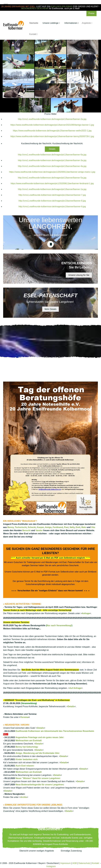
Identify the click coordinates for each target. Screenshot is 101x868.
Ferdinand (58, 527)
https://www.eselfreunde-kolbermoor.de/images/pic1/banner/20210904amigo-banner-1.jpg (52, 125)
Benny (11, 527)
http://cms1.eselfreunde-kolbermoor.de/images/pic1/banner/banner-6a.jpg (52, 155)
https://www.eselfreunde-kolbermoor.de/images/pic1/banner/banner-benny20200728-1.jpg (52, 136)
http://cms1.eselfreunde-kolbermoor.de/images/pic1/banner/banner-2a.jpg (52, 119)
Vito (93, 527)
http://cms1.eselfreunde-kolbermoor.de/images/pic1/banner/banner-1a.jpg (52, 189)
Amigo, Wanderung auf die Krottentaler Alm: (38, 753)
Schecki (32, 527)
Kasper (40, 527)
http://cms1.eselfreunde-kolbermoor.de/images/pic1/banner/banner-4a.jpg (52, 166)
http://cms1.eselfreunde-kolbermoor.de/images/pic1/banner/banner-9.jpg (52, 207)
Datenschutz (84, 863)
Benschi (26, 530)
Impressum (66, 863)
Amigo (48, 527)
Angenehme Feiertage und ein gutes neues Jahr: (40, 737)
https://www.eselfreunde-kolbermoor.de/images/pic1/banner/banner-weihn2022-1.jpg (52, 131)
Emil (78, 527)
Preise (91, 13)
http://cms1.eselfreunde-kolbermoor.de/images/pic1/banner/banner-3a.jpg (52, 160)
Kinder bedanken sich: (27, 759)
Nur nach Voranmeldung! (59, 625)
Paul (66, 527)
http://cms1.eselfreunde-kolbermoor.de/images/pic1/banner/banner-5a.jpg (52, 178)
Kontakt (95, 863)
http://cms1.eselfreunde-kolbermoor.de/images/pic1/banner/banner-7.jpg (52, 195)
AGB (75, 863)
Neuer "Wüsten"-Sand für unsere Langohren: (38, 778)
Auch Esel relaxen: (25, 766)
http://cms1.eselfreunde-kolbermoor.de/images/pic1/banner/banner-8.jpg (52, 201)
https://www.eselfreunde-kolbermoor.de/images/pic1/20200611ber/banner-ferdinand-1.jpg (52, 183)
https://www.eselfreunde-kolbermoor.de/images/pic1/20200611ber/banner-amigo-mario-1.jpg (52, 172)
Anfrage (86, 613)
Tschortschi (21, 527)
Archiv (24, 797)
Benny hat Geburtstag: (27, 747)
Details (52, 149)
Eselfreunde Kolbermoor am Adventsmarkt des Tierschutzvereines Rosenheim (55, 731)
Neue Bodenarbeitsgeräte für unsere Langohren (39, 785)
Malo (84, 527)
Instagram (51, 866)
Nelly (72, 527)
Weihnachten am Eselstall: (29, 741)
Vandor (39, 530)
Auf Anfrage (75, 688)
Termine (24, 717)
